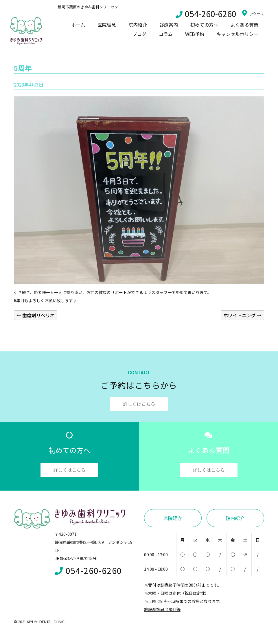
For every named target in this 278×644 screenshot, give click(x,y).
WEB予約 (195, 34)
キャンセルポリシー (238, 34)
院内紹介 (138, 25)
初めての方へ (204, 25)
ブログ (139, 34)
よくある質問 (244, 25)
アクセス (253, 13)
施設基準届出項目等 (162, 609)
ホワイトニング (242, 315)
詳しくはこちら (139, 404)
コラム (166, 34)
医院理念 (107, 25)
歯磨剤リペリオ (36, 315)
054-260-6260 (206, 14)
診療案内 (169, 25)
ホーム (78, 25)
